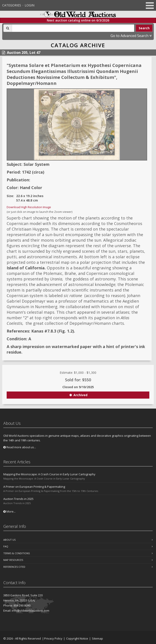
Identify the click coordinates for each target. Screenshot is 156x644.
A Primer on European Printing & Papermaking (34, 487)
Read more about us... (20, 447)
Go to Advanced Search (131, 36)
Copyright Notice (77, 638)
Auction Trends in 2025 (18, 499)
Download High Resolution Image (29, 207)
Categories (12, 5)
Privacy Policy (53, 638)
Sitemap (97, 638)
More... (9, 511)
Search (144, 28)
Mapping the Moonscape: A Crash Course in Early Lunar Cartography (49, 474)
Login (30, 5)
